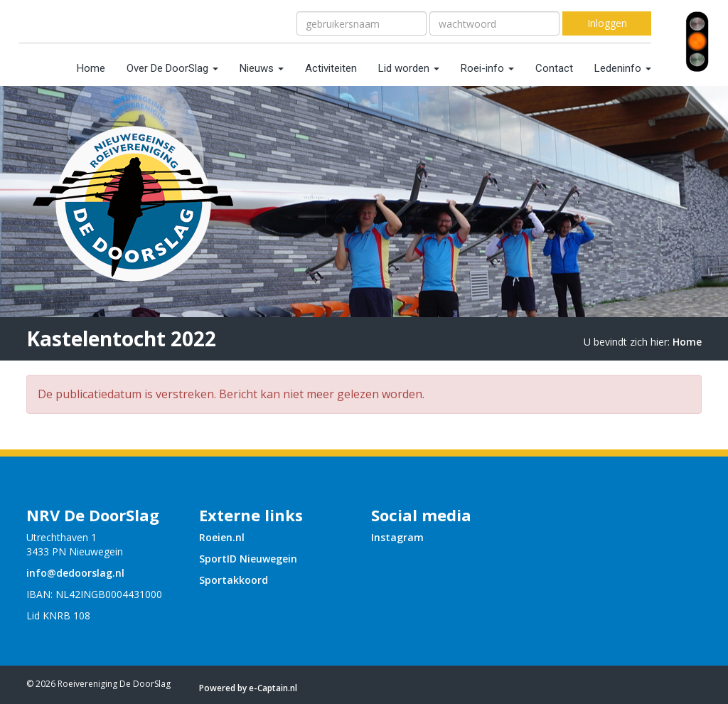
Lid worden (409, 68)
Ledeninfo (623, 68)
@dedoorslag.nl (75, 573)
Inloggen (607, 23)
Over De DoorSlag (172, 68)
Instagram (397, 537)
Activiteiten (331, 68)
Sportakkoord (234, 580)
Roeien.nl (222, 537)
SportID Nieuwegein (248, 559)
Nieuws (262, 68)
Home (91, 68)
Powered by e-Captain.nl (248, 688)
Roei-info (487, 68)
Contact (554, 68)
